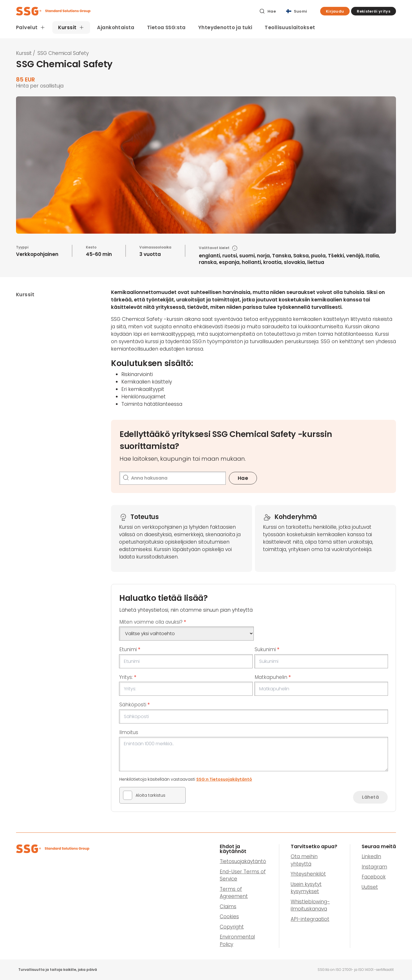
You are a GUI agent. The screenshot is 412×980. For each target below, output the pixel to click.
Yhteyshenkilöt (308, 874)
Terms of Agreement (234, 893)
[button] (335, 11)
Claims (228, 907)
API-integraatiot (310, 919)
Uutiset (370, 887)
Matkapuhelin (273, 677)
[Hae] (268, 11)
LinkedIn (371, 856)
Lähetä (370, 797)
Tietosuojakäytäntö (243, 861)
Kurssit (24, 53)
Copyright (232, 927)
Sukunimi (267, 649)
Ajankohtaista (116, 27)
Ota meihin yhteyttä (304, 860)
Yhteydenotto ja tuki (225, 27)
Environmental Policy (237, 941)
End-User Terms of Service (243, 875)
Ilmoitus (129, 732)
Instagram (374, 867)
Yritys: (128, 677)
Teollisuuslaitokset (290, 27)
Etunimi (130, 649)
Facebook (374, 877)
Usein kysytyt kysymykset (306, 888)
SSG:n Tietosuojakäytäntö (224, 779)
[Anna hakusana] (173, 478)
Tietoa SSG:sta (166, 27)
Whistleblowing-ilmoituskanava (310, 905)
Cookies (229, 917)
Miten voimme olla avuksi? (153, 622)
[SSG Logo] (134, 11)
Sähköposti (135, 705)
